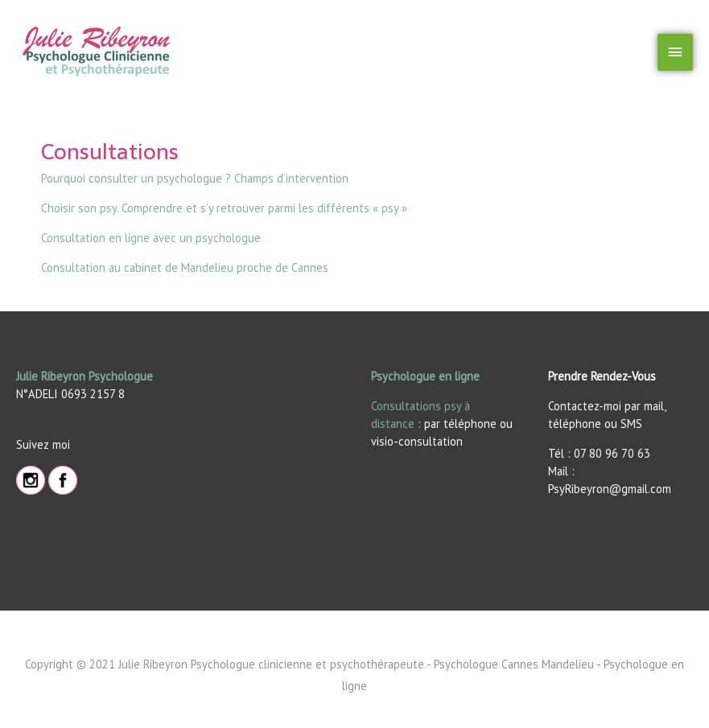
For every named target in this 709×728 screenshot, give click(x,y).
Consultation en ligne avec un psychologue (151, 238)
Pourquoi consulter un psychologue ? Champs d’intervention (195, 178)
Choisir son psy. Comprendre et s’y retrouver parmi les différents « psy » (224, 208)
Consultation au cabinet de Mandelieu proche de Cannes (185, 267)
